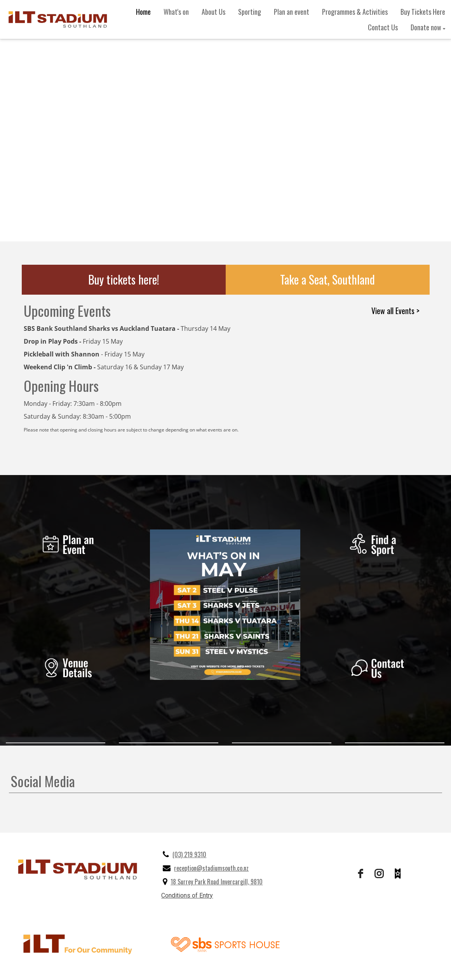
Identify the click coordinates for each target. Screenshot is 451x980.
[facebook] (360, 873)
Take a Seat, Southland (327, 279)
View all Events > (395, 311)
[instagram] (379, 873)
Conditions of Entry (187, 895)
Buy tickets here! (124, 279)
